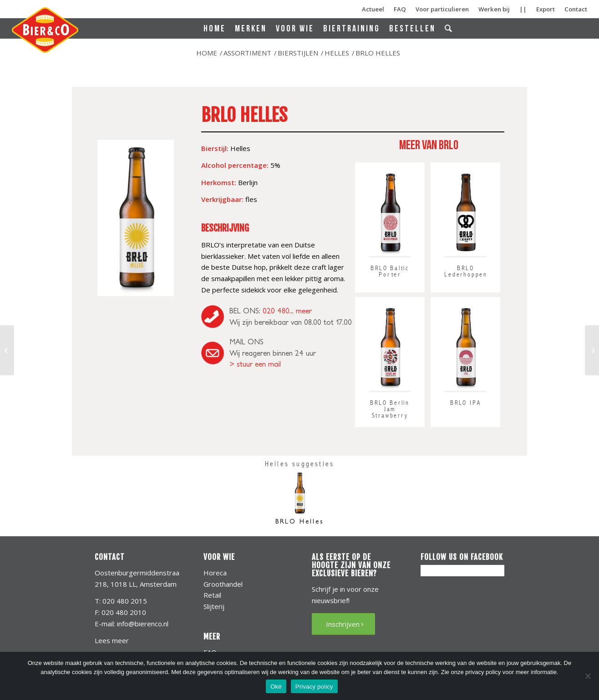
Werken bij (494, 9)
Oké (276, 687)
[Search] (449, 28)
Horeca (215, 573)
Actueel (373, 9)
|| (523, 9)
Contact (576, 9)
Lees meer (112, 640)
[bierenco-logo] (46, 30)
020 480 (276, 311)
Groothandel (223, 584)
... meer (301, 311)
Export (546, 9)
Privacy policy (314, 687)
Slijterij (214, 606)
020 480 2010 (123, 612)
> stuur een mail (255, 364)
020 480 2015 (125, 601)
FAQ (400, 9)
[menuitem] (215, 29)
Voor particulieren (442, 9)
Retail (212, 595)
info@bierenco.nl (143, 624)
